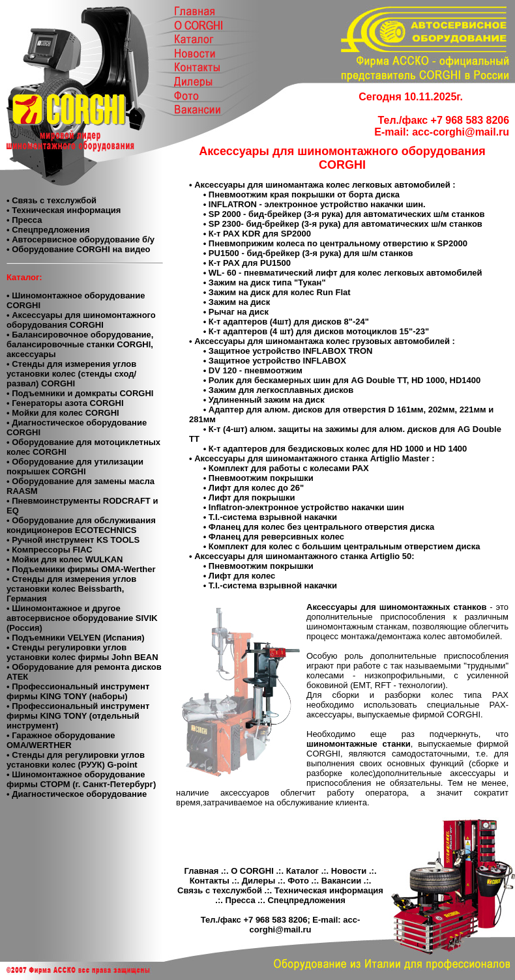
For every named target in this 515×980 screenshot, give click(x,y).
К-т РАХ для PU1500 (250, 263)
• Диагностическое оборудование (77, 794)
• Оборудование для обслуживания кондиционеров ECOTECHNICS (81, 525)
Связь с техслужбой (220, 890)
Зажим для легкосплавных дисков (281, 390)
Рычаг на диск (239, 312)
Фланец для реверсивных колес (276, 537)
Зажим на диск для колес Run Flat (280, 292)
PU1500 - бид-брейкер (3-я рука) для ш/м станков (311, 253)
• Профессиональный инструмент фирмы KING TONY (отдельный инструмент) (78, 716)
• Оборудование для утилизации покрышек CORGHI (75, 467)
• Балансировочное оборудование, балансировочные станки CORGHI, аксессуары (80, 344)
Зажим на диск (240, 302)
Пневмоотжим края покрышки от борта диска (304, 195)
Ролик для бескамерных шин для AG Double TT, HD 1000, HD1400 (345, 380)
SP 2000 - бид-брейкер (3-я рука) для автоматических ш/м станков (347, 214)
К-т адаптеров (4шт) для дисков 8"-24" (289, 322)
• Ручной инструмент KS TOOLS (73, 540)
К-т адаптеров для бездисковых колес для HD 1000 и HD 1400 (338, 449)
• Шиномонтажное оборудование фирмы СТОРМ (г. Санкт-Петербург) (81, 779)
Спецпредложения (306, 900)
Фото (298, 881)
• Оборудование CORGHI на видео (79, 249)
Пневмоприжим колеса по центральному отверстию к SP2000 (338, 243)
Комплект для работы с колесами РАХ (289, 468)
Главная (201, 871)
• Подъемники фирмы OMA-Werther (81, 569)
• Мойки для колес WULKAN (65, 559)
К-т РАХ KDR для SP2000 (260, 234)
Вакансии (341, 881)
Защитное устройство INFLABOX (277, 361)
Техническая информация (329, 890)
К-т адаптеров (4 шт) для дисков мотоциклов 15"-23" (319, 331)
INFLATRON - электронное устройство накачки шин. (317, 204)
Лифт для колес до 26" (256, 488)
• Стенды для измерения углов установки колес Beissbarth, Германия (71, 589)
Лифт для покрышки (252, 497)
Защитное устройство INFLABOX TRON (291, 351)
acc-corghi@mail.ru (461, 132)
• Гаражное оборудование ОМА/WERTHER (61, 740)
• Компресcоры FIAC (50, 550)
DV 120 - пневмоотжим (256, 370)
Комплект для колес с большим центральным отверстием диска (345, 546)
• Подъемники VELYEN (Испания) (76, 638)
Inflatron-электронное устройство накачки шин (306, 507)
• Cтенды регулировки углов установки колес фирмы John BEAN (82, 652)
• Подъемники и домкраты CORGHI (80, 393)
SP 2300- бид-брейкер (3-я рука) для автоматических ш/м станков (346, 224)
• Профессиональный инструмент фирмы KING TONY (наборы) (78, 691)
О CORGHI (252, 871)
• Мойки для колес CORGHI (63, 413)
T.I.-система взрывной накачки (273, 517)
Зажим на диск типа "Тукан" (267, 282)
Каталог (302, 871)
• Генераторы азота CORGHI (65, 403)
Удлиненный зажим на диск (267, 400)
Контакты (210, 881)
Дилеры (259, 881)
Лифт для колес (242, 576)
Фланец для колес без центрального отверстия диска (321, 527)
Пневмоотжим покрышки (261, 478)
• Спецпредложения (48, 230)
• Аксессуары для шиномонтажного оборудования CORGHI (81, 320)
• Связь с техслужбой (51, 200)
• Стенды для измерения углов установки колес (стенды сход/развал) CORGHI (71, 374)
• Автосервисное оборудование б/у (81, 239)
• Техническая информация (64, 210)
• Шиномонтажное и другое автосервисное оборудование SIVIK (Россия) (82, 618)
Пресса (240, 900)
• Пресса (24, 220)
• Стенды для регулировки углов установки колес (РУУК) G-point (76, 760)
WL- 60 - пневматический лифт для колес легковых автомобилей (346, 273)
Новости (349, 871)
